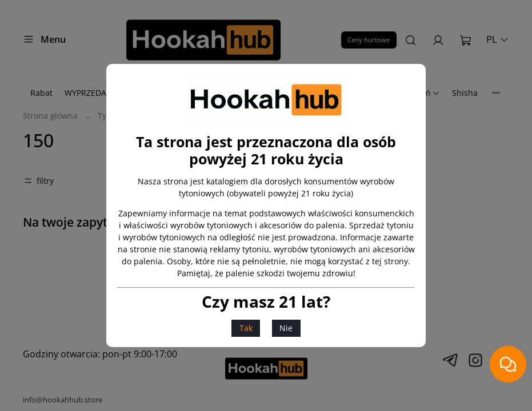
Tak (246, 328)
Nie (286, 328)
